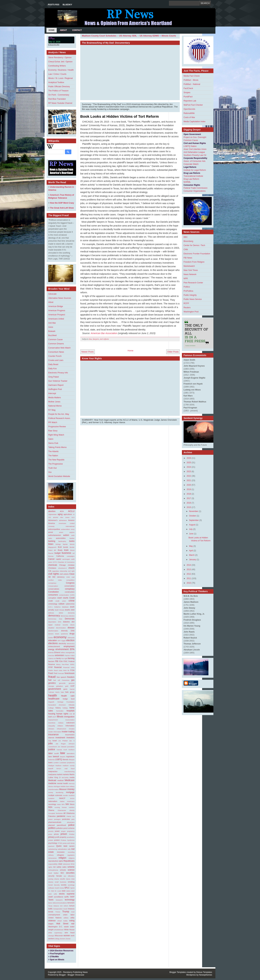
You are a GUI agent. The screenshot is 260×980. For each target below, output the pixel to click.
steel (73, 891)
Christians (52, 568)
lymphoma (71, 763)
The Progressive (55, 464)
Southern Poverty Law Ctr (195, 155)
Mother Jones (54, 402)
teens (50, 903)
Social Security (54, 885)
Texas (50, 906)
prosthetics (71, 837)
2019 (189, 489)
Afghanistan (52, 514)
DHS (60, 622)
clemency (61, 577)
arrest (51, 532)
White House (69, 930)
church (71, 568)
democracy (54, 616)
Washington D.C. (55, 927)
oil (65, 813)
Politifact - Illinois (191, 80)
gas (73, 680)
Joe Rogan (61, 744)
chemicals (53, 565)
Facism (67, 655)
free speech (62, 677)
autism (66, 535)
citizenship (63, 571)
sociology (71, 885)
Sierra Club (53, 443)
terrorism (71, 903)
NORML (187, 182)
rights (50, 867)
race (65, 846)
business (66, 553)
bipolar (65, 544)
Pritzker (72, 834)
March (192, 555)
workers (51, 939)
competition (70, 580)
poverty (51, 831)
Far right (64, 658)
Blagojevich (52, 547)
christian (71, 565)
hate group (70, 692)
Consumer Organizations (195, 191)
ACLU (71, 511)
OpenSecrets (189, 109)
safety (59, 867)
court (59, 598)
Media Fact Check (192, 76)
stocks (62, 894)
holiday (65, 708)
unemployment (54, 915)
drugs (72, 634)
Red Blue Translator (57, 99)
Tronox (58, 912)
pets (73, 819)
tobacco (56, 906)
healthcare (54, 699)
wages (51, 924)
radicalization (62, 849)
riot (54, 867)
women (67, 936)
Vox (50, 472)
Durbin (51, 638)
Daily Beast (53, 364)
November (194, 511)
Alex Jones (65, 517)
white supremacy (55, 933)
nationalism (53, 801)
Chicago (63, 565)
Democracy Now (55, 619)
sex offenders (69, 876)
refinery (51, 855)
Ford (56, 673)
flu (68, 670)
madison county (69, 766)
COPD (72, 595)
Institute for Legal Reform (195, 170)
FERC (72, 664)
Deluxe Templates (204, 972)
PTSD (60, 843)
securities (70, 873)
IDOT (54, 717)
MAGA (59, 769)
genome (72, 683)
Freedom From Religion (194, 262)
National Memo (55, 406)
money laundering (56, 792)
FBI (57, 661)
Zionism (63, 939)
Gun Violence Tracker (58, 381)
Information (70, 726)
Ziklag (57, 939)
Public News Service (193, 299)
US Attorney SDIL (128, 36)
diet (73, 622)
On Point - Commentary (59, 95)
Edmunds (71, 638)
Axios (51, 327)
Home (52, 30)
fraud (52, 677)
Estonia (51, 652)
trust (73, 912)
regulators (71, 855)
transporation (58, 909)
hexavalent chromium (57, 705)
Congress (70, 583)
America (52, 523)
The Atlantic (53, 451)
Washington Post (191, 312)
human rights (62, 714)
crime (72, 601)
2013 (189, 569)
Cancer (51, 559)
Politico (187, 287)
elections (53, 643)
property (63, 837)
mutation (51, 798)
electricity (62, 643)
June (191, 534)
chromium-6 (62, 568)
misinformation (53, 789)
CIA (50, 571)
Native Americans (67, 801)
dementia (71, 613)
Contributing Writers (57, 66)
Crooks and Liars (56, 360)
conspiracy (70, 589)
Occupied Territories (55, 813)
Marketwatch (189, 266)
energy (51, 649)
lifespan (72, 760)
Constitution (53, 592)
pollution (60, 828)
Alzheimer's (53, 520)
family (59, 658)
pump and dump (69, 843)
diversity (65, 631)
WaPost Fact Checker (193, 105)
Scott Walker (53, 873)
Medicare (70, 780)
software (51, 888)
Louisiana (63, 763)
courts (66, 598)
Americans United (56, 319)
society (64, 885)
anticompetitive (54, 529)
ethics (63, 652)
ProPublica (188, 291)
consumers (53, 595)
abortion (52, 511)
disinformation (53, 631)
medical (60, 780)
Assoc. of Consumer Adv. (195, 161)
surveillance (59, 897)
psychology (53, 843)
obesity (72, 810)
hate (62, 692)
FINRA (51, 670)
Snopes (187, 93)
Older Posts (173, 352)
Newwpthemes (206, 975)
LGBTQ (59, 759)
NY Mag (52, 410)
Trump (66, 912)
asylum (72, 532)
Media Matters (55, 398)
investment (60, 738)
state (64, 891)
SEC (62, 873)
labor (50, 753)
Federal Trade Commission (195, 188)
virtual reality (62, 921)
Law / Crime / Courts (57, 74)
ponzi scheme (69, 828)
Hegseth (51, 702)
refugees (60, 855)
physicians (71, 822)
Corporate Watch (191, 164)
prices (56, 834)
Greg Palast (53, 377)
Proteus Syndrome (68, 840)
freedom (71, 677)
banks (72, 541)
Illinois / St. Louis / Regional (60, 78)
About (63, 30)
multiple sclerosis (55, 795)
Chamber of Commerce (66, 562)
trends (51, 912)
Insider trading (68, 732)
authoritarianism (55, 535)
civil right (71, 571)
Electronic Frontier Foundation (197, 254)
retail (60, 864)
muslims (72, 795)
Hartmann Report (56, 385)
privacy (51, 837)
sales (64, 867)
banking (52, 541)
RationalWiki (189, 113)
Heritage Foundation (66, 702)
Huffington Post (55, 389)
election (70, 640)
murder (65, 795)
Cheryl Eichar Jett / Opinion (60, 62)
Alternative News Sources (60, 298)
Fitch (65, 670)
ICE (71, 714)
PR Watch (53, 422)
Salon (51, 439)
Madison (59, 766)
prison (64, 834)
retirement (66, 864)
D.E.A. (51, 607)
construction (70, 592)
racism (72, 846)
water (72, 927)
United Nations (55, 918)
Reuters (187, 308)
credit (50, 601)
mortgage (70, 792)
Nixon (72, 804)
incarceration (70, 720)
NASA (72, 798)
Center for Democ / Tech (194, 245)
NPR (186, 279)
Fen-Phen (65, 664)
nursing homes (61, 807)
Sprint (72, 888)
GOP (72, 686)
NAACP (62, 798)
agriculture (68, 514)
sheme (57, 879)
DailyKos (57, 607)
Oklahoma (70, 813)
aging (60, 514)
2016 (189, 503)
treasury (71, 909)
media (72, 777)
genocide (62, 683)
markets (66, 774)
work (73, 936)
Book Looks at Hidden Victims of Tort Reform (119, 116)
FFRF (51, 667)
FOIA (72, 670)
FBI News (188, 258)
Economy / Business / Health (61, 70)
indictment (70, 723)
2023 (189, 472)
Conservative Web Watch (59, 348)
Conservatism (53, 586)
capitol (58, 559)
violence (52, 921)
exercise (51, 655)
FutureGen (66, 680)
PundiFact (188, 97)
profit (57, 837)
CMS (68, 577)
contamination (64, 595)
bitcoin (72, 544)
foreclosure (70, 673)
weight (51, 930)
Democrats (70, 619)
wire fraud (70, 933)
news (59, 804)
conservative (69, 586)
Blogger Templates (178, 972)
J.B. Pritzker (63, 741)
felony (58, 664)
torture (72, 906)
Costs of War (189, 117)
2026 (189, 458)
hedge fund (69, 699)
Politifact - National (192, 84)
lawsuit (56, 757)
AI (74, 514)
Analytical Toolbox (56, 82)
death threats (59, 610)
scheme (71, 867)
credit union (61, 601)
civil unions (64, 574)
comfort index (55, 580)
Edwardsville (54, 45)
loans (50, 762)
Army (73, 529)
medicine (52, 783)
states (68, 891)
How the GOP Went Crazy (62, 203)
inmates (72, 729)
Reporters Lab (190, 101)
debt (73, 610)
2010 (189, 583)
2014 (189, 565)
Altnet (51, 302)
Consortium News (56, 352)
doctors (51, 634)
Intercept (52, 393)
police (71, 825)
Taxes (51, 900)
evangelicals (70, 652)
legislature (70, 757)
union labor (69, 915)
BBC (186, 237)
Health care (68, 696)
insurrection (70, 735)
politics (52, 828)
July (191, 529)
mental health (63, 783)
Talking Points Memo (57, 447)
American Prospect (57, 315)
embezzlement (54, 646)
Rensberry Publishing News (75, 972)
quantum (51, 846)
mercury (72, 783)
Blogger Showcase (76, 975)
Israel (55, 741)
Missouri (63, 789)
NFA (63, 804)
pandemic (61, 816)
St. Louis (58, 891)
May (191, 546)
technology (70, 900)
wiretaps (51, 936)
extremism (59, 655)
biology (58, 544)
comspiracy (52, 583)
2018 (189, 494)
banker (72, 538)
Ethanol (57, 652)
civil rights (54, 574)
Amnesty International (61, 526)
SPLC (67, 888)
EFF (59, 641)
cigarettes (56, 571)
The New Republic (56, 460)
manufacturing (69, 772)
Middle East (65, 786)
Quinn (59, 846)
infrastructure (62, 729)
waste (66, 927)
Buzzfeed (52, 335)
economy (60, 637)
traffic (50, 909)
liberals (65, 759)
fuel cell (57, 680)
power (57, 831)
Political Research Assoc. (59, 418)
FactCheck (188, 88)
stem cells (53, 894)
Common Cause (55, 340)
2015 (189, 507)
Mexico (51, 786)
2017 (189, 498)
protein (51, 840)
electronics (71, 644)
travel (65, 909)
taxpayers (59, 900)
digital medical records (58, 625)
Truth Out (52, 468)
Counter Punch (55, 356)
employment (69, 646)
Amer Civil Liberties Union (195, 149)
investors (70, 738)
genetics (52, 683)
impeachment (53, 720)
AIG (50, 517)
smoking (71, 882)
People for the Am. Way (59, 414)
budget (58, 553)
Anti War (52, 323)
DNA (73, 631)
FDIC (65, 661)
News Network (190, 274)
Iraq (50, 741)
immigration (69, 717)
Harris (57, 692)
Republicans (69, 861)
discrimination (61, 628)
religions (71, 858)
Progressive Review (57, 427)
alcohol (56, 517)
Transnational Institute (193, 176)
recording (71, 852)
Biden (51, 544)
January (193, 560)
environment (62, 649)
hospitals (71, 711)
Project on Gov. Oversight (195, 137)
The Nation (53, 456)
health (53, 695)
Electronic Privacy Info (58, 373)
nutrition (72, 807)
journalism (71, 747)
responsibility (53, 864)
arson (61, 532)
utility (72, 918)
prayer (63, 831)
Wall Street (62, 924)
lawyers (63, 757)
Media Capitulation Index (195, 122)
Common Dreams (56, 344)
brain (66, 550)
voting (72, 921)
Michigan (57, 786)
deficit (61, 613)
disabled (51, 628)
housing (52, 714)
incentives (52, 723)
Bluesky (67, 5)
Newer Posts (88, 352)
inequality (52, 726)
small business (60, 882)
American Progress (57, 311)
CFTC (55, 562)
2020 (189, 485)
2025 (189, 463)
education (53, 640)
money (71, 789)
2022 (189, 476)
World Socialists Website (59, 476)
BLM (60, 547)
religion (62, 858)
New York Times (191, 270)
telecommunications (60, 903)
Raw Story (53, 431)
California (60, 556)
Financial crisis (69, 667)
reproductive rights (56, 861)
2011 (189, 578)
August (192, 525)
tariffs (66, 897)
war (73, 924)
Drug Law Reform (191, 179)
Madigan (51, 766)
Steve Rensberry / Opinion (60, 58)
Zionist (68, 939)
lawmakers (71, 753)
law (63, 753)
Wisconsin (59, 936)
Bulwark (52, 331)
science (71, 870)
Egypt (64, 641)
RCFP (186, 303)
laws (50, 757)
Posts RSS (54, 5)
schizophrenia (53, 870)
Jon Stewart (62, 747)
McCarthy (65, 777)
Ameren (71, 520)
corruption (52, 598)
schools (63, 870)
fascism (51, 661)
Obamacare (62, 810)
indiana (61, 723)
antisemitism (65, 529)
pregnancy (71, 831)
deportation (52, 622)
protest (57, 840)
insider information (55, 732)
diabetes (66, 622)
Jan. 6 (72, 741)
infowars (51, 729)
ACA (62, 511)
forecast (61, 673)
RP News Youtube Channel (60, 103)
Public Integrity (190, 295)
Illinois (60, 717)
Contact (77, 30)
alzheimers (63, 520)
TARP (72, 897)
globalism (60, 686)
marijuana (52, 774)
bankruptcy (62, 541)
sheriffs (63, 879)
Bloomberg (188, 241)
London (56, 763)
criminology (53, 604)
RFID (73, 864)
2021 (189, 480)
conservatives (54, 589)
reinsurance (52, 858)
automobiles (61, 538)
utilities (66, 918)
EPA (72, 649)
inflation (60, 726)
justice (52, 749)
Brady (60, 550)
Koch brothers (69, 750)
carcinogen (66, 559)
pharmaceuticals (55, 822)
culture (62, 604)
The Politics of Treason (58, 91)
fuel (50, 680)
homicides (60, 711)
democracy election (68, 616)
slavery (51, 882)
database (65, 607)
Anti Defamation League (194, 152)
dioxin (72, 625)
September (194, 520)
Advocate (52, 294)
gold (67, 686)
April (191, 551)
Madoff (51, 769)
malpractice (53, 771)
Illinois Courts (169, 36)
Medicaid (52, 780)
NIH (67, 804)
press (50, 834)
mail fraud (69, 769)
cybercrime (70, 604)
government (55, 689)
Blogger (62, 975)
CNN (186, 250)
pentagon (57, 819)
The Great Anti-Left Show (62, 208)
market (59, 774)
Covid (72, 598)
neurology (52, 804)
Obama (51, 810)
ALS (73, 517)
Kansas (59, 750)
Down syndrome (61, 634)
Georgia (51, 686)
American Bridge (56, 306)
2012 (189, 574)
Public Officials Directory (59, 87)
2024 (189, 467)
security (51, 876)
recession (61, 852)
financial (58, 667)
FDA (61, 661)
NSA (50, 807)
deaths (67, 610)
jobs (50, 743)
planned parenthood (57, 825)
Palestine (52, 816)
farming (71, 658)
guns (65, 689)
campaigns (71, 556)
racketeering (53, 849)
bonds (66, 547)
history (58, 708)
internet (51, 738)
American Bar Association (104, 333)
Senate (59, 876)
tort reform (64, 906)
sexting (51, 879)
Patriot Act (70, 816)
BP (55, 550)
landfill (56, 753)
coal (73, 577)
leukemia (51, 760)
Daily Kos (52, 369)
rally (69, 849)
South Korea (59, 888)
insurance (53, 734)
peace (50, 819)
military (72, 786)
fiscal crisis (58, 670)
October (193, 516)
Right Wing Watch (56, 435)
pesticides (66, 819)
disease (71, 628)
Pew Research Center (193, 283)
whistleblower (59, 930)
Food (50, 673)
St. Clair (51, 891)
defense (51, 613)
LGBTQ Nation (190, 146)
